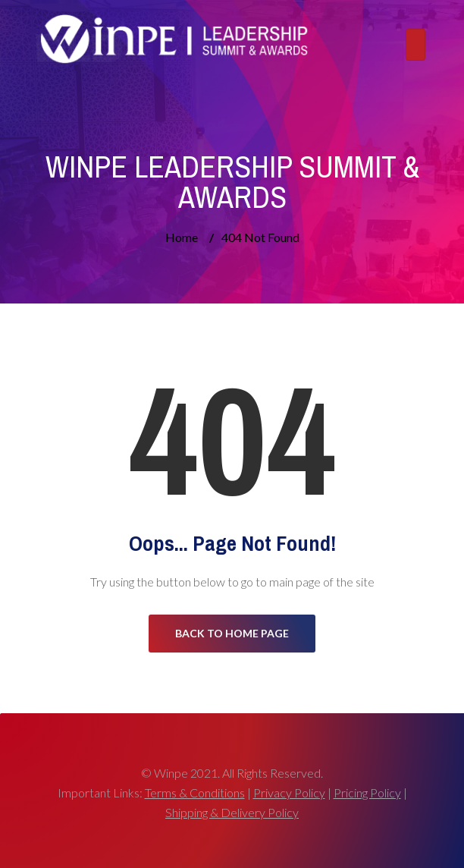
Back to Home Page (232, 633)
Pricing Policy (367, 793)
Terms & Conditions (195, 793)
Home (182, 237)
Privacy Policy (289, 793)
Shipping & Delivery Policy (232, 812)
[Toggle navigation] (415, 45)
